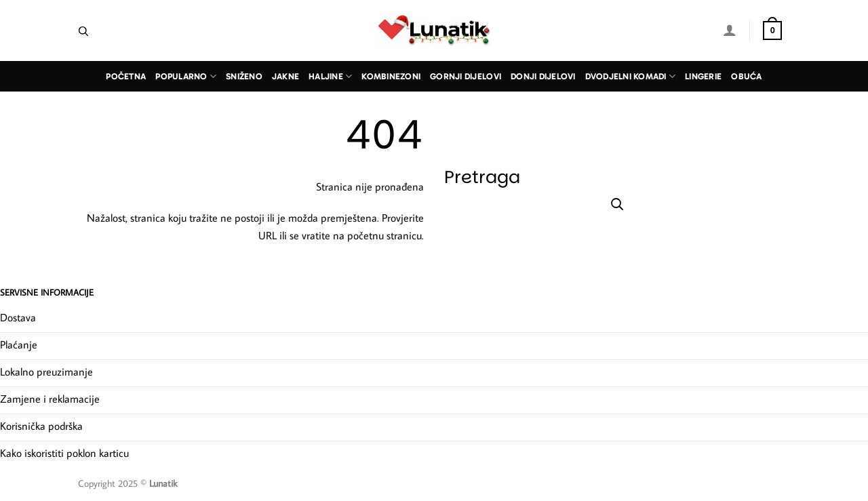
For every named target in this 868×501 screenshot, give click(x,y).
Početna (126, 76)
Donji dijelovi (543, 76)
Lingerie (703, 76)
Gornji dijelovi (466, 76)
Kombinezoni (391, 76)
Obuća (746, 76)
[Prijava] (729, 30)
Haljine (330, 76)
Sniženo (244, 76)
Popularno (186, 76)
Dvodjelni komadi (631, 76)
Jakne (285, 76)
